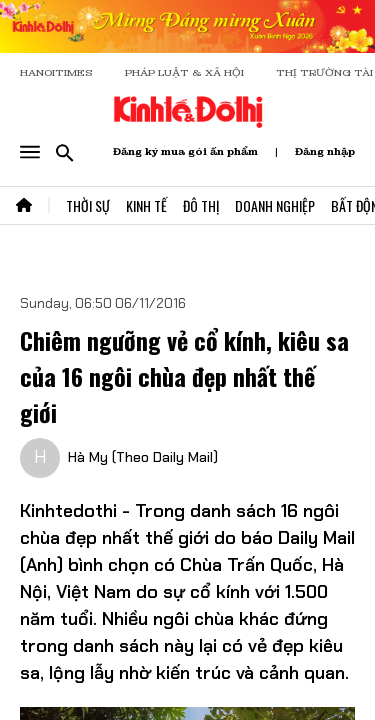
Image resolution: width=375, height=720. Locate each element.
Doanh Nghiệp (275, 205)
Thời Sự (88, 205)
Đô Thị (201, 205)
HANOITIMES (56, 72)
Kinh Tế (146, 205)
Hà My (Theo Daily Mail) (143, 457)
